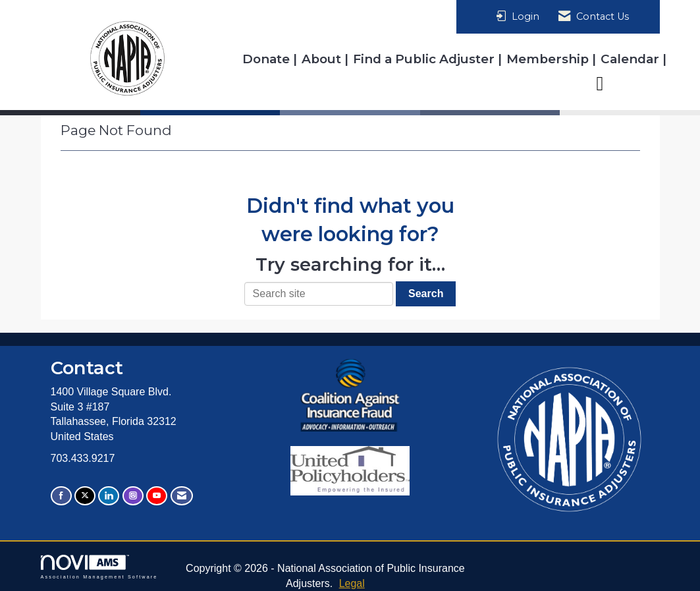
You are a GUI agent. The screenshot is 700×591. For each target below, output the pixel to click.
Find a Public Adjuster (425, 59)
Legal (352, 583)
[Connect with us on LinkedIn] (109, 496)
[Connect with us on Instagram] (133, 496)
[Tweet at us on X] (85, 496)
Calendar (632, 59)
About (323, 59)
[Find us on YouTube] (157, 496)
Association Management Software (99, 567)
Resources (627, 83)
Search (426, 294)
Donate (268, 59)
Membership (549, 59)
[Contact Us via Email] (182, 496)
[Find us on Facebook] (61, 496)
